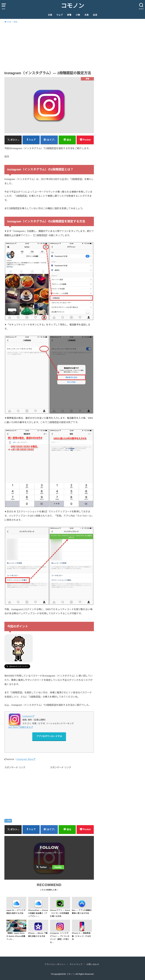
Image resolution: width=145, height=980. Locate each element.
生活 (95, 15)
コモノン (72, 6)
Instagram (27, 716)
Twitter (43, 867)
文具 (50, 15)
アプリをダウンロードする (49, 736)
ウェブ (60, 15)
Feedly (58, 867)
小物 (78, 15)
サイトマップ (76, 964)
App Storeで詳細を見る (19, 727)
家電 (69, 15)
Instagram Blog (25, 759)
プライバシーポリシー (55, 964)
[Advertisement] (72, 46)
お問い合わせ (93, 964)
